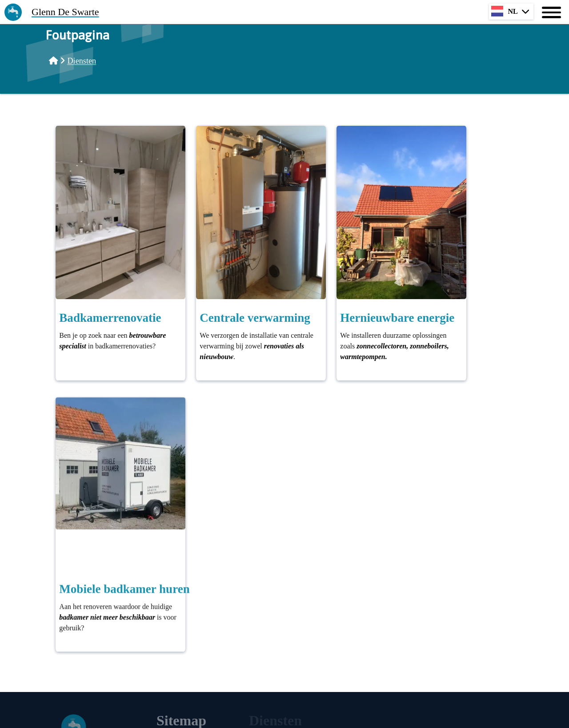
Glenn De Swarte (65, 12)
